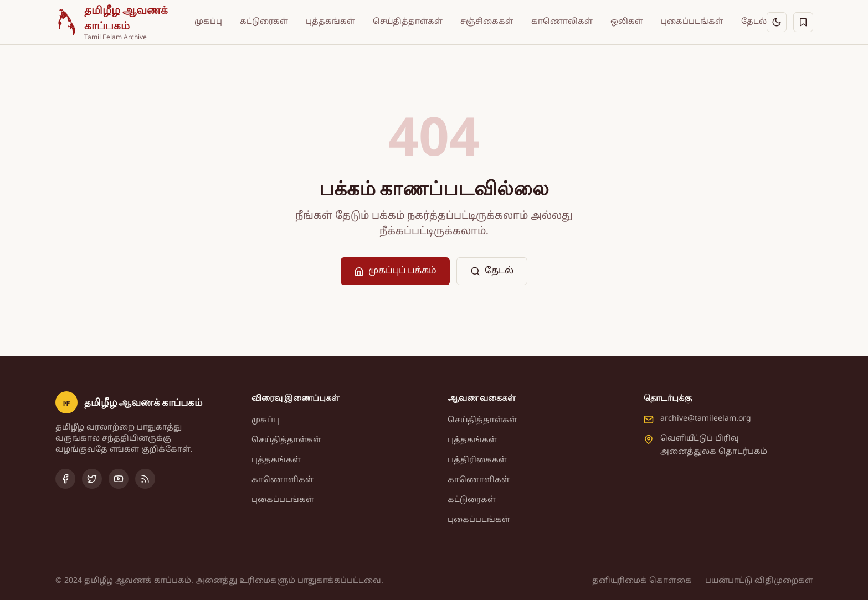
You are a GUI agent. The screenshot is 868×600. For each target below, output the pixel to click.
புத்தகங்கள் (330, 22)
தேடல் (754, 22)
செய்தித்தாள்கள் (408, 22)
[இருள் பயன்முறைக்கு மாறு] (777, 22)
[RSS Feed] (145, 479)
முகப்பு (208, 22)
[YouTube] (119, 479)
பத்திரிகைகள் (477, 460)
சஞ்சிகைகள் (487, 22)
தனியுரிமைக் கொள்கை (642, 581)
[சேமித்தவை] (803, 22)
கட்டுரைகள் (264, 22)
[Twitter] (92, 479)
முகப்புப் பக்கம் (395, 271)
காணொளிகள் (283, 480)
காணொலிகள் (562, 22)
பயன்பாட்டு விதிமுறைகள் (759, 581)
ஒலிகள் (627, 22)
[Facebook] (65, 479)
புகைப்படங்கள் (692, 22)
